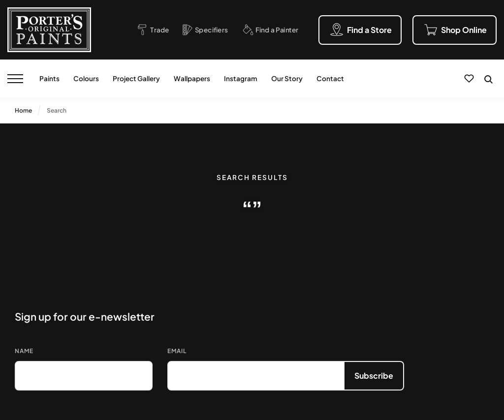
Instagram (241, 78)
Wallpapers (192, 78)
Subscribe (374, 375)
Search (57, 110)
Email (177, 351)
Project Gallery (136, 78)
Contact (330, 78)
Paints (49, 78)
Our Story (287, 78)
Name (24, 351)
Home (23, 110)
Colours (86, 78)
